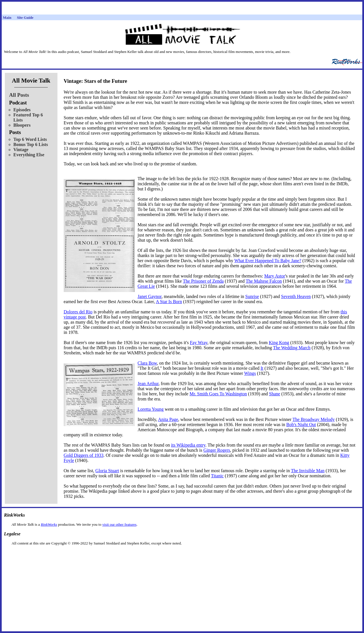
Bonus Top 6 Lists (31, 144)
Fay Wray (199, 343)
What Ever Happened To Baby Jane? (268, 261)
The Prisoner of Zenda (203, 281)
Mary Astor (275, 276)
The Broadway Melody (314, 419)
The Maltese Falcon (264, 281)
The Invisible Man (308, 471)
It (262, 368)
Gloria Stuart (107, 471)
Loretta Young (151, 409)
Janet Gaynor (150, 296)
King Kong (279, 343)
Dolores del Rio (78, 312)
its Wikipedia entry (188, 445)
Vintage (21, 150)
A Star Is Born (169, 302)
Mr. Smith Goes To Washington (218, 394)
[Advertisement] (182, 555)
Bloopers (22, 125)
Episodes (22, 110)
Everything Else (29, 155)
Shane (275, 394)
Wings (250, 373)
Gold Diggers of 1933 (84, 455)
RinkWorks (49, 524)
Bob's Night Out (301, 425)
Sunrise (252, 296)
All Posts (19, 95)
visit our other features (119, 524)
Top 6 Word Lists (30, 139)
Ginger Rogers (217, 450)
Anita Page (168, 419)
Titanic (217, 476)
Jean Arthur (148, 384)
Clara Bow (147, 363)
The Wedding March (292, 348)
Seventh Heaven (296, 296)
